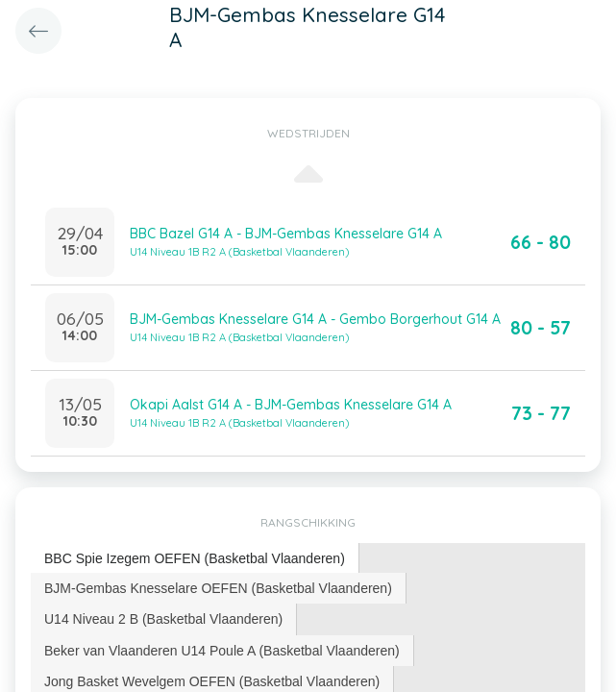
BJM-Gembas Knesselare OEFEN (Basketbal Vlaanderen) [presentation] (218, 588)
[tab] (195, 559)
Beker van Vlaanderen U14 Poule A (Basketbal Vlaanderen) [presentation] (222, 651)
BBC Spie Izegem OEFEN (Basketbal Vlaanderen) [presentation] (195, 558)
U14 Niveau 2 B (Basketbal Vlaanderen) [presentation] (163, 619)
